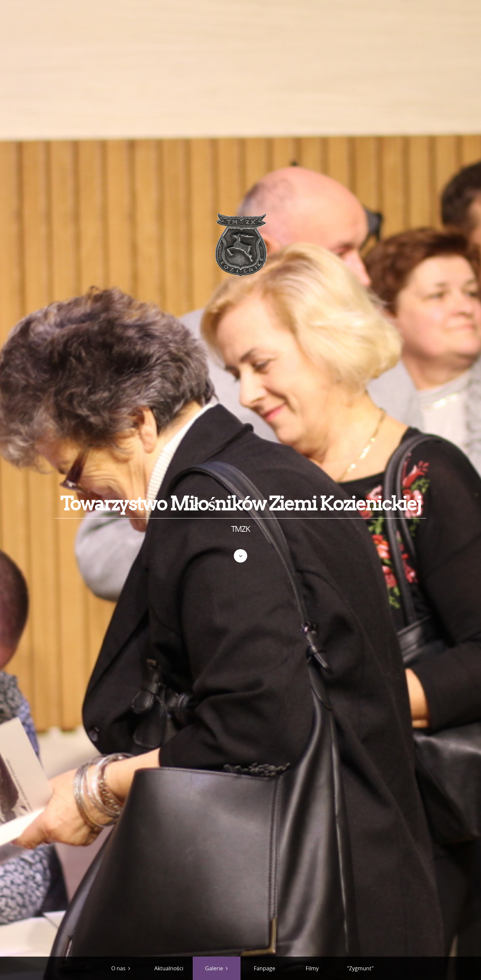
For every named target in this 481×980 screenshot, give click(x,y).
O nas (118, 968)
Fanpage (265, 968)
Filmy (312, 968)
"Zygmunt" (360, 968)
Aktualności (169, 968)
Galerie (214, 968)
